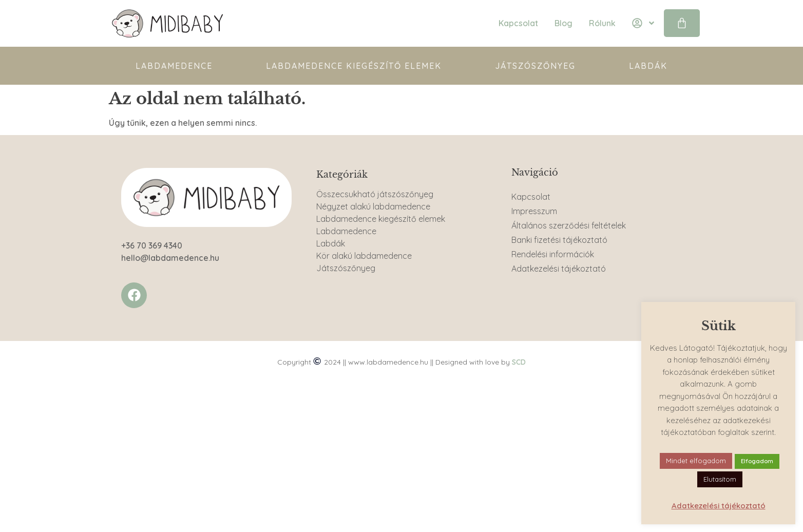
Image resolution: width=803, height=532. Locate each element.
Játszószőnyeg (535, 66)
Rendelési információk (553, 254)
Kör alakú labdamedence (364, 256)
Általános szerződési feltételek (569, 225)
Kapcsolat (531, 197)
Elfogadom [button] (757, 461)
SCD (519, 362)
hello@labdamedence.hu (170, 258)
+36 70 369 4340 (152, 245)
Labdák (648, 66)
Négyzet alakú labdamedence (373, 206)
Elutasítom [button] (720, 479)
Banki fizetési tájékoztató (559, 240)
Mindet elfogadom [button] (696, 461)
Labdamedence (174, 66)
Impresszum (534, 211)
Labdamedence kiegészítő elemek (354, 66)
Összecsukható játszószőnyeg (375, 194)
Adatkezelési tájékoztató (559, 269)
